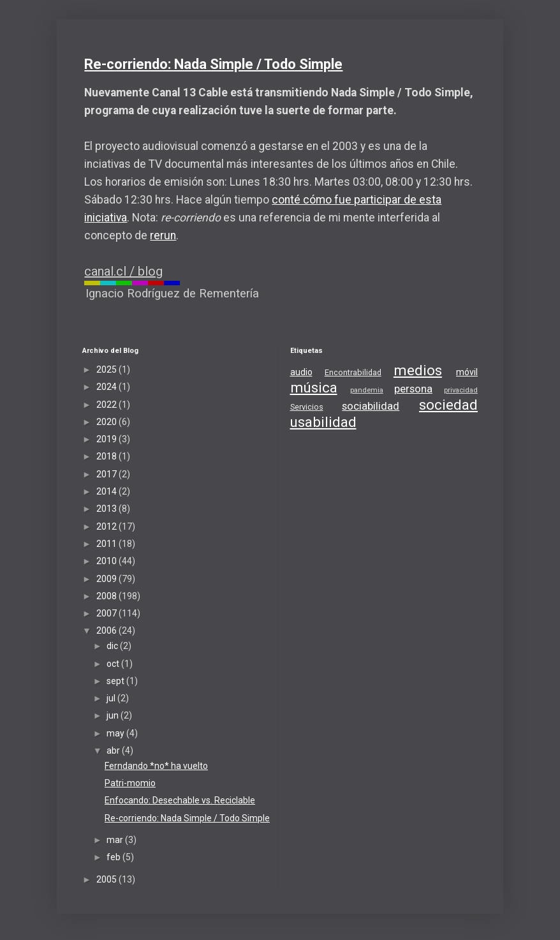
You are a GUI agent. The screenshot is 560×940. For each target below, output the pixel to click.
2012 (107, 526)
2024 (107, 387)
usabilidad (323, 422)
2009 (107, 579)
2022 (107, 405)
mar (116, 840)
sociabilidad (371, 406)
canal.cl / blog (123, 271)
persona (413, 389)
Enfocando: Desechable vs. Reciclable (180, 800)
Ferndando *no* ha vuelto (156, 766)
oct (114, 664)
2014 (107, 491)
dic (113, 646)
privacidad (461, 390)
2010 (107, 561)
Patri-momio (130, 783)
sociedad (448, 405)
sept (116, 681)
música (314, 387)
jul (112, 698)
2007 (107, 613)
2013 (107, 509)
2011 (107, 544)
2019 (107, 439)
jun (114, 715)
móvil (467, 372)
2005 (107, 879)
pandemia (367, 390)
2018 (107, 456)
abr (114, 750)
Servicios (307, 407)
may (116, 733)
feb (114, 857)
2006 (107, 630)
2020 (107, 422)
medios (418, 370)
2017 (107, 474)
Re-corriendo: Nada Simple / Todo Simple (213, 64)
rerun (163, 235)
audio (301, 372)
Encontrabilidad (353, 372)
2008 (107, 596)
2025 (107, 369)
